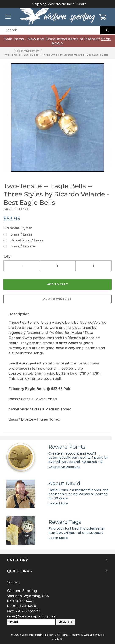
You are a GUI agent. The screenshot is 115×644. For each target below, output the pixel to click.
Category (57, 560)
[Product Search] (50, 30)
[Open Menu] (8, 17)
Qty (7, 256)
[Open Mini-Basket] (107, 17)
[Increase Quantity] (94, 266)
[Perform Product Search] (108, 30)
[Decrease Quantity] (21, 266)
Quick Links (57, 571)
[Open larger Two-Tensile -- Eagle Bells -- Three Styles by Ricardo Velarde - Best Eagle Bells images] (57, 121)
